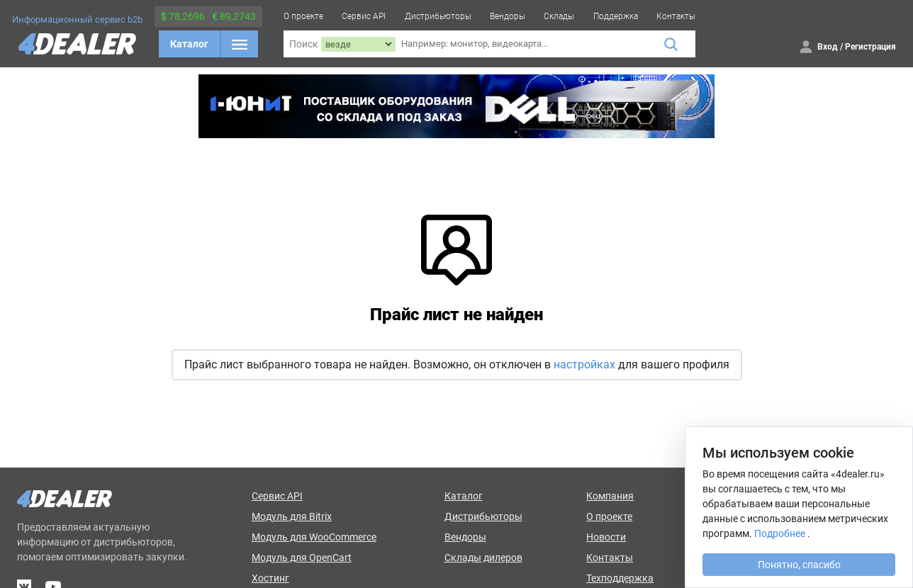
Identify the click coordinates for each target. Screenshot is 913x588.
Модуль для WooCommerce (314, 537)
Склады (559, 16)
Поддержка (616, 16)
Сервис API (364, 16)
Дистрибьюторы (438, 16)
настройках (584, 364)
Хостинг (270, 578)
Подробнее (780, 533)
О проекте (303, 16)
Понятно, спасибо (799, 565)
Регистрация (870, 47)
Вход (828, 47)
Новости (606, 537)
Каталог (189, 44)
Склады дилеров (483, 558)
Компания (610, 496)
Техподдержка (620, 578)
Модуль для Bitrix (292, 516)
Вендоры (508, 16)
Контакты (676, 16)
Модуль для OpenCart (302, 558)
